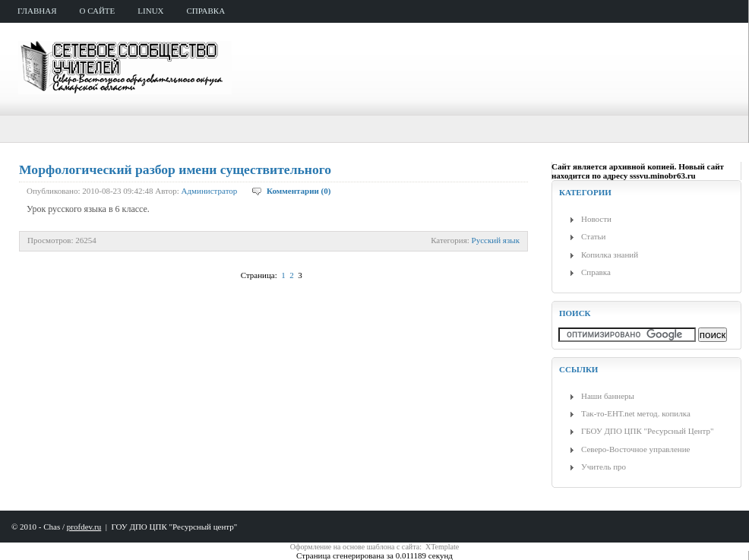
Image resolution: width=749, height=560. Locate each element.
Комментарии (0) (299, 191)
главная (37, 11)
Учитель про (604, 467)
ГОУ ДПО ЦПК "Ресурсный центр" (174, 527)
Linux (150, 11)
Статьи (593, 236)
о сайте (98, 11)
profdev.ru (84, 527)
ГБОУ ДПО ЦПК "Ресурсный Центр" (647, 431)
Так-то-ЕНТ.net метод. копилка (636, 413)
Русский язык (496, 240)
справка (206, 11)
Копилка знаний (610, 255)
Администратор (210, 191)
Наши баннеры (608, 396)
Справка (596, 272)
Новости (596, 219)
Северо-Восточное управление (635, 449)
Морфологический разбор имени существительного (175, 169)
